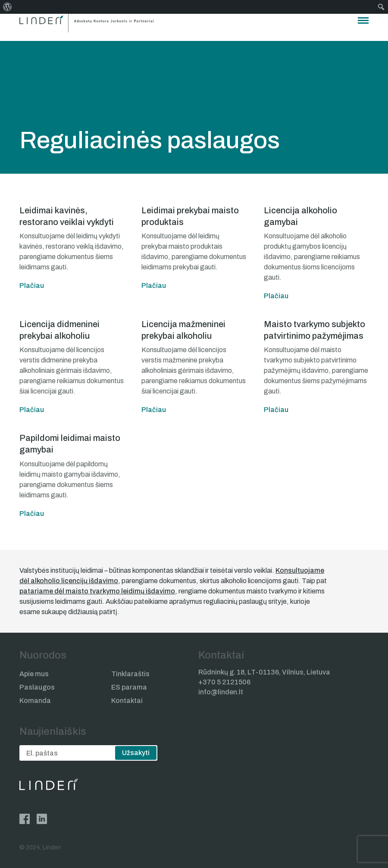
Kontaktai (127, 701)
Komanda (35, 701)
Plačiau (32, 286)
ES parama (129, 687)
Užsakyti (136, 753)
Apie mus (34, 674)
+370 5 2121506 (224, 682)
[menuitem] (8, 7)
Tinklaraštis (130, 674)
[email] (88, 753)
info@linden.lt (221, 692)
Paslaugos (37, 687)
